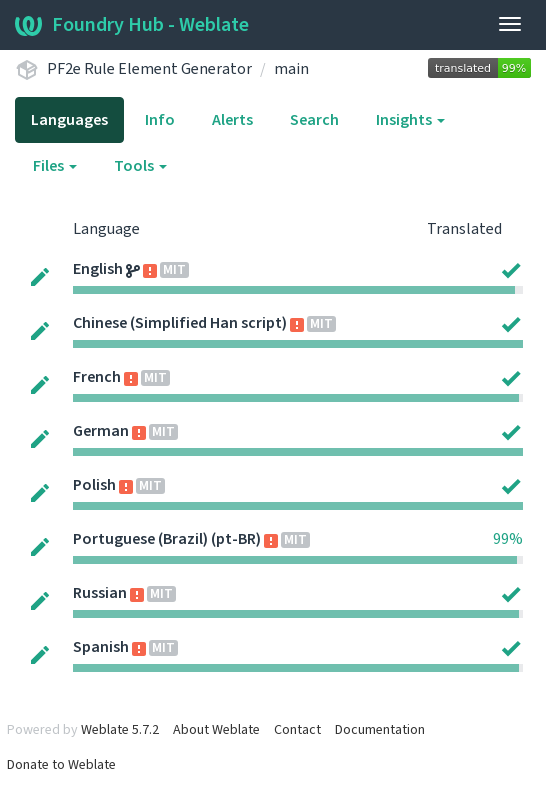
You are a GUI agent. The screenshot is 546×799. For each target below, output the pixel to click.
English (98, 269)
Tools (140, 166)
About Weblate (216, 730)
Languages (69, 120)
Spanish (101, 647)
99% (508, 539)
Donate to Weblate (61, 765)
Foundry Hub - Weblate (132, 25)
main (291, 69)
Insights (410, 120)
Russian (100, 593)
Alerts (232, 120)
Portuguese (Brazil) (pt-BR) (167, 539)
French (97, 377)
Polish (94, 485)
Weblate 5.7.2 (120, 730)
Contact (297, 730)
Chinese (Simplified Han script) (180, 323)
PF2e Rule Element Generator (149, 69)
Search (314, 120)
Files (55, 166)
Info (160, 120)
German (101, 431)
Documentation (380, 730)
